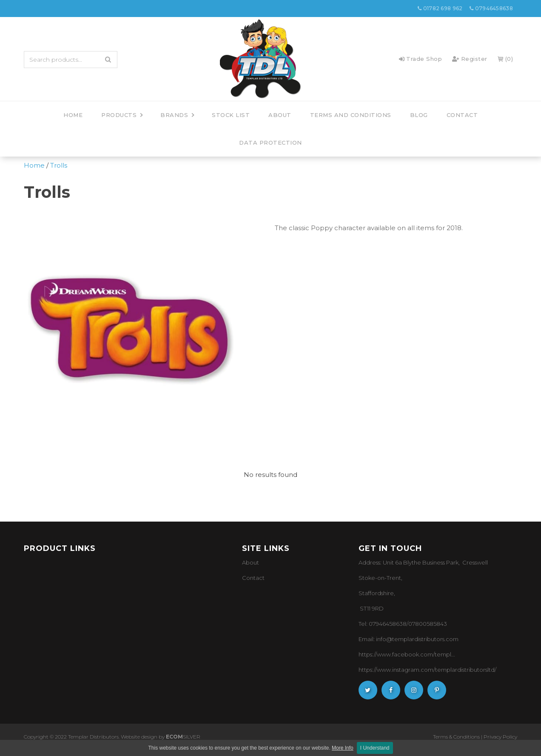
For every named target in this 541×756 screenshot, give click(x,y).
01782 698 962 (440, 8)
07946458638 (491, 8)
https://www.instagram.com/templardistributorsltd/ (427, 670)
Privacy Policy (500, 737)
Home (34, 165)
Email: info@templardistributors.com (409, 639)
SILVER (183, 737)
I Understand (375, 748)
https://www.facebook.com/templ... (407, 654)
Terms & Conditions (456, 737)
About (251, 562)
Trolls (59, 165)
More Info (343, 748)
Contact (253, 578)
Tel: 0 (366, 624)
